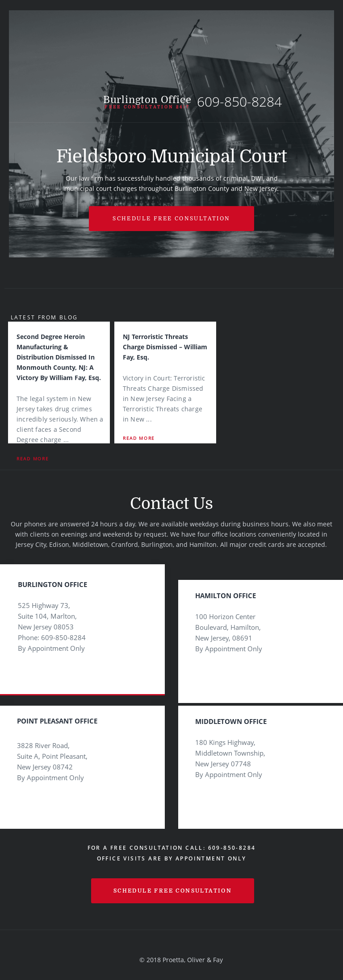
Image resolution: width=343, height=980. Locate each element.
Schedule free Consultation (171, 219)
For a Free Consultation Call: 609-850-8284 (172, 848)
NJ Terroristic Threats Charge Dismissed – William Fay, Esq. (165, 347)
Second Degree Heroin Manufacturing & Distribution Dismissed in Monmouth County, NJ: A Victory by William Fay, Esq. (59, 357)
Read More (33, 459)
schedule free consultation (173, 891)
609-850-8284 (239, 101)
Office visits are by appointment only (172, 858)
